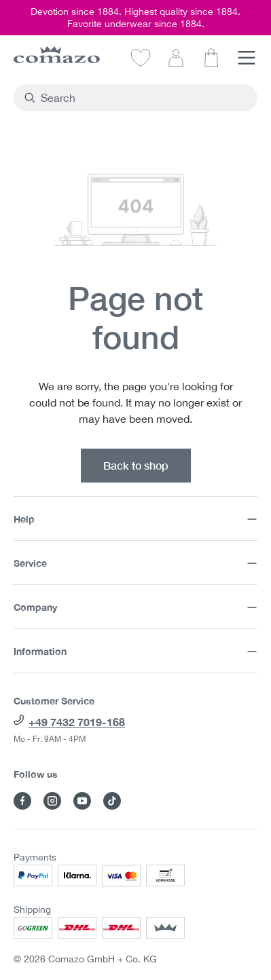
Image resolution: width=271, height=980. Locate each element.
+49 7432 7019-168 (77, 722)
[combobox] (143, 98)
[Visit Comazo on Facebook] (22, 801)
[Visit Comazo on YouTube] (82, 801)
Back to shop (136, 465)
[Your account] (176, 57)
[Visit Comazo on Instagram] (52, 801)
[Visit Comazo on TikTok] (112, 801)
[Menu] (247, 57)
